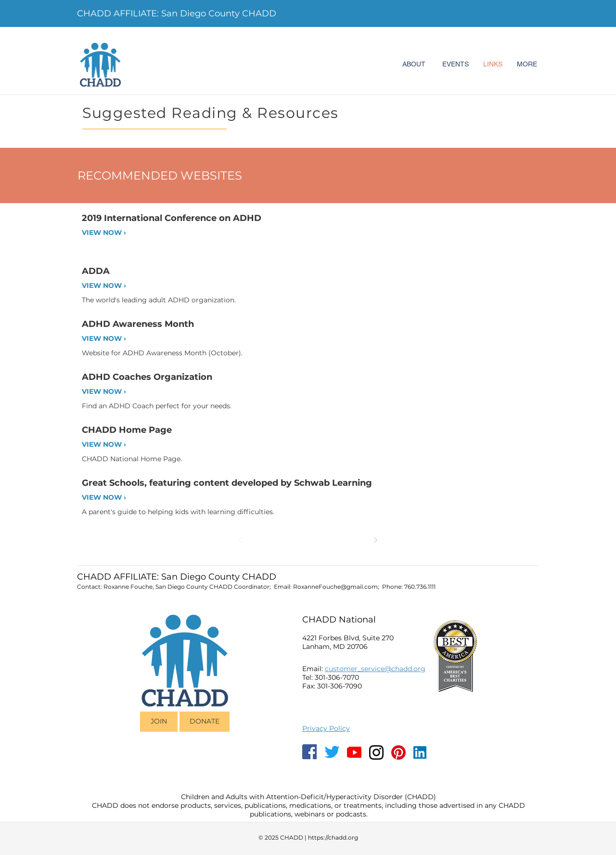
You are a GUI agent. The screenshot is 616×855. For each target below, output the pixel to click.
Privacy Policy (326, 728)
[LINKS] (493, 65)
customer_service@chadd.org (375, 669)
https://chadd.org (333, 837)
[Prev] (241, 540)
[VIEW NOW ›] (115, 233)
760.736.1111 (420, 587)
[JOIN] (159, 722)
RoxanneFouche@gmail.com (335, 587)
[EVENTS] (455, 65)
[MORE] (527, 65)
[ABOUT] (414, 65)
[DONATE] (205, 722)
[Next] (375, 540)
